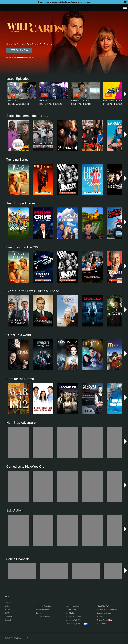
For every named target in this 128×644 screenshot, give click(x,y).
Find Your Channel (43, 617)
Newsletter (40, 613)
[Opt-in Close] (125, 2)
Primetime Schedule (43, 606)
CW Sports (9, 613)
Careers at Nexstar (104, 613)
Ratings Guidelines (74, 617)
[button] (125, 94)
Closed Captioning (74, 606)
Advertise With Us (73, 620)
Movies (7, 610)
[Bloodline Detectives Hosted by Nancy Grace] (86, 571)
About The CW (103, 606)
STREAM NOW (19, 50)
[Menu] (125, 7)
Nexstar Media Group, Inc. (107, 610)
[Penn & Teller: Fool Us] (54, 571)
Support (8, 620)
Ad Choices (71, 613)
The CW (5, 7)
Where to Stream (42, 610)
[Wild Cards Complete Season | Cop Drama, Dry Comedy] (64, 43)
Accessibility (71, 610)
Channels (8, 617)
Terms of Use (85, 2)
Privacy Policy (70, 2)
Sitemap (100, 617)
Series (7, 606)
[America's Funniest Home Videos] (22, 571)
